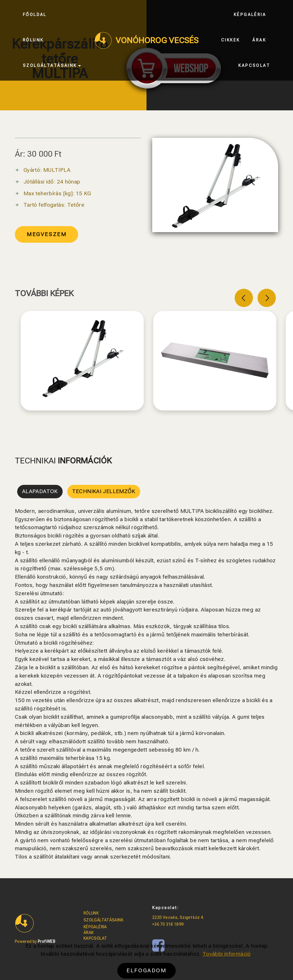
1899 (179, 924)
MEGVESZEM (46, 234)
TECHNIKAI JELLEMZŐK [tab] (104, 491)
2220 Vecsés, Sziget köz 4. (178, 917)
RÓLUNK (91, 913)
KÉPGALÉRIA (95, 927)
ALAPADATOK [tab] (40, 491)
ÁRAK (89, 933)
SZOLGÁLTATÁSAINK (103, 920)
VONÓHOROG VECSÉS (157, 40)
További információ (227, 964)
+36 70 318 (163, 924)
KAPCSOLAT (95, 938)
